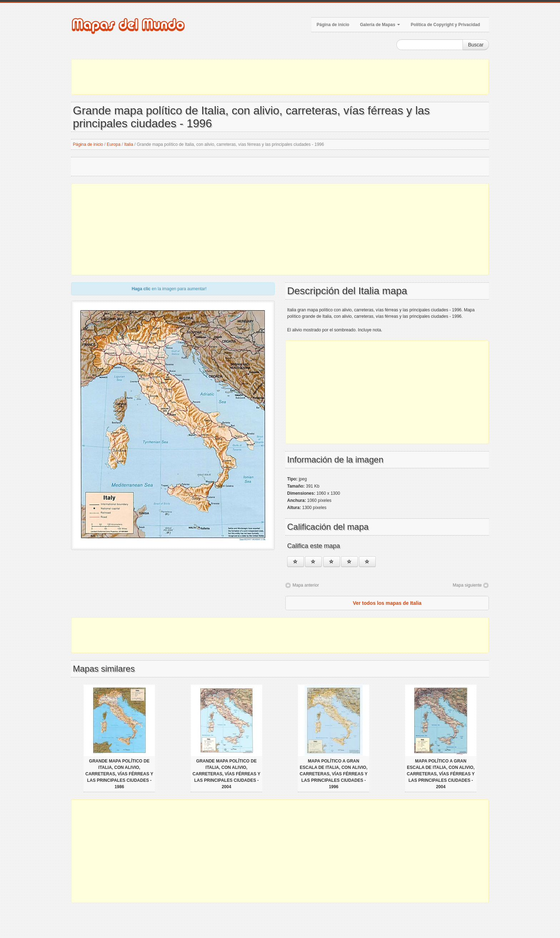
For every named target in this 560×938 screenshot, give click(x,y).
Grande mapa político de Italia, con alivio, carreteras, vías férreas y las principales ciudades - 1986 (119, 774)
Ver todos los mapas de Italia (387, 603)
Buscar (476, 45)
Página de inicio (333, 25)
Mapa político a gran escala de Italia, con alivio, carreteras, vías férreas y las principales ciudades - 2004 (441, 774)
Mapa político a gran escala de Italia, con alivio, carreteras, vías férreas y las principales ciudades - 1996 (334, 774)
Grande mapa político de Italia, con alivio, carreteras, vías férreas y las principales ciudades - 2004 (226, 774)
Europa (114, 144)
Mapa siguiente (467, 585)
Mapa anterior (306, 585)
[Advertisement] (280, 77)
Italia (129, 144)
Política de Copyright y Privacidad (445, 25)
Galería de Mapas (380, 25)
